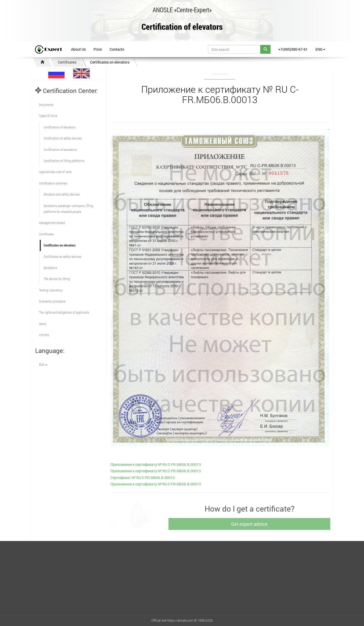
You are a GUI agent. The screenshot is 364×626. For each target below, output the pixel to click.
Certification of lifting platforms (64, 161)
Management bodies (52, 223)
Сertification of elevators (59, 127)
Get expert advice (251, 524)
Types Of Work (48, 116)
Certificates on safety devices (62, 257)
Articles (44, 335)
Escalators (50, 268)
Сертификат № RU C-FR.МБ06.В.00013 (143, 478)
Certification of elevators (182, 27)
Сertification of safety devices (63, 138)
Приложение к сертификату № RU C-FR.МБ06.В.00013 (156, 464)
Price (98, 49)
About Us (78, 49)
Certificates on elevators (110, 62)
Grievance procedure (52, 301)
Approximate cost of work (55, 172)
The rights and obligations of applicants (64, 312)
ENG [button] (320, 49)
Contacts (117, 49)
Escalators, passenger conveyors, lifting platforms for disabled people (68, 209)
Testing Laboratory (51, 290)
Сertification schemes (53, 183)
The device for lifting (57, 279)
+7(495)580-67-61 (293, 49)
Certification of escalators (60, 150)
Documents (46, 105)
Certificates (67, 62)
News (42, 324)
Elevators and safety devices (62, 194)
